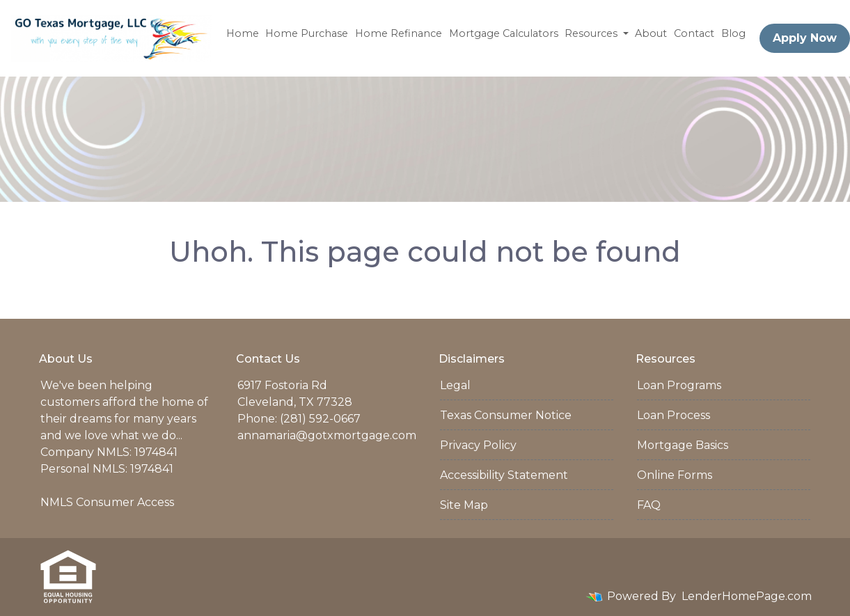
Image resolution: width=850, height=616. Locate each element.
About (651, 33)
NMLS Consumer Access (107, 502)
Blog (733, 33)
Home (243, 33)
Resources (592, 33)
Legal (455, 385)
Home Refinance (399, 33)
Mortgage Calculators (504, 33)
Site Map (464, 505)
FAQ (649, 505)
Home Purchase (307, 33)
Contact (694, 33)
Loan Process (674, 415)
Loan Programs (679, 385)
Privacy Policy (478, 445)
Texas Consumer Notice (506, 415)
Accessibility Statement (504, 475)
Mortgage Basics (683, 445)
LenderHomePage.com (747, 596)
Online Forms (675, 475)
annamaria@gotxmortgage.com (327, 435)
